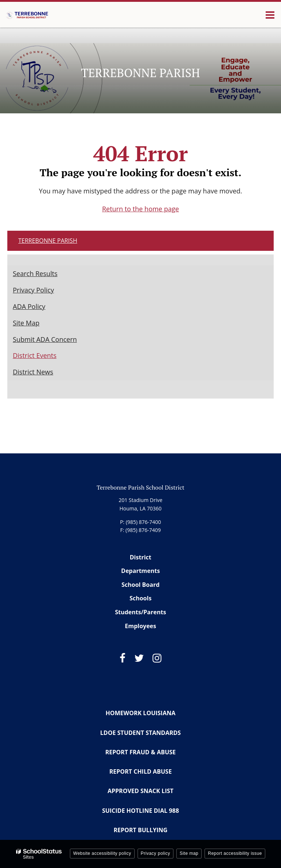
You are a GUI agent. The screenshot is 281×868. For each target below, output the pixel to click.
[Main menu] (270, 15)
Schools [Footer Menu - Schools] (140, 598)
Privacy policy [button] (156, 853)
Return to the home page (140, 209)
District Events (35, 355)
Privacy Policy (33, 290)
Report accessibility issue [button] (235, 853)
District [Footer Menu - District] (141, 557)
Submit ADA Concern (45, 339)
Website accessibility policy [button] (102, 853)
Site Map (26, 323)
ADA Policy (29, 306)
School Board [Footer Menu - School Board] (140, 585)
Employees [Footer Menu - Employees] (140, 626)
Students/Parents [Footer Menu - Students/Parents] (140, 612)
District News (33, 372)
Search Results (35, 273)
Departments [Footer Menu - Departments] (140, 571)
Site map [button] (189, 853)
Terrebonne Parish (48, 241)
